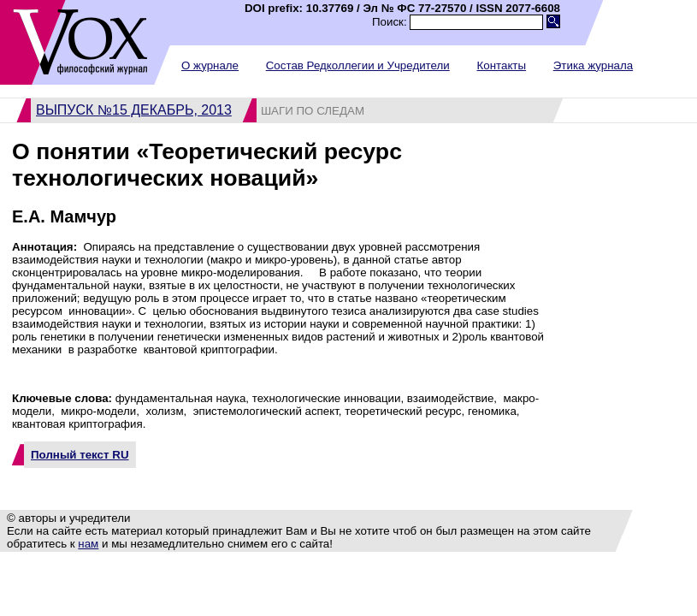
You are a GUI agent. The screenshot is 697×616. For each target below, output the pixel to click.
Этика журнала (593, 65)
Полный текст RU (80, 455)
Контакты (501, 65)
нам (88, 544)
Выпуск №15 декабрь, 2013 (134, 110)
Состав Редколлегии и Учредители (358, 65)
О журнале (210, 65)
